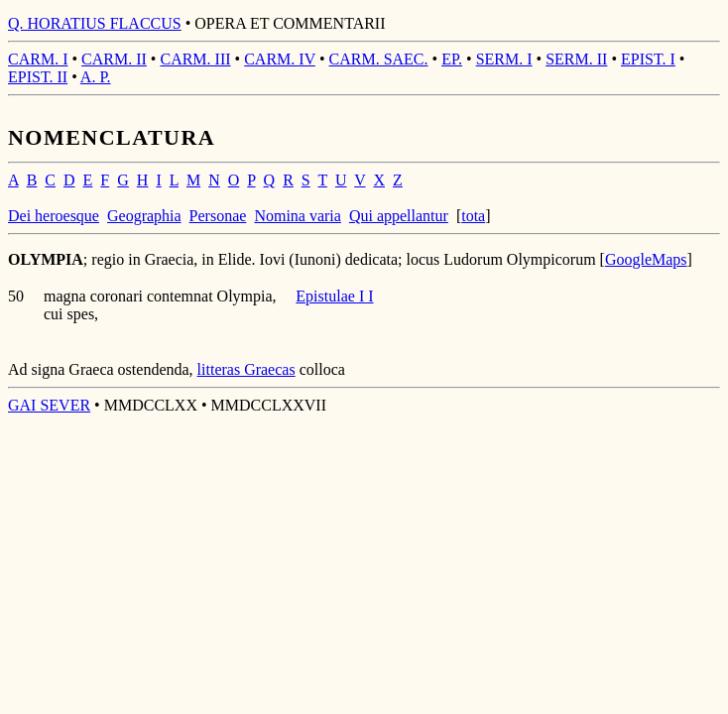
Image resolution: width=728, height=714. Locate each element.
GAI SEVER (49, 405)
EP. (452, 59)
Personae (218, 216)
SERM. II (576, 59)
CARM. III (195, 59)
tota (473, 216)
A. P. (96, 77)
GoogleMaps (646, 259)
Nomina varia (298, 216)
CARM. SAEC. (379, 59)
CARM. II (114, 59)
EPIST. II (38, 77)
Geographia (144, 216)
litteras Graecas (246, 369)
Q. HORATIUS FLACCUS (95, 23)
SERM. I (504, 59)
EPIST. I (648, 59)
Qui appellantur (399, 216)
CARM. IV (280, 59)
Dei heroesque (54, 216)
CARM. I (38, 59)
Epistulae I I (334, 296)
